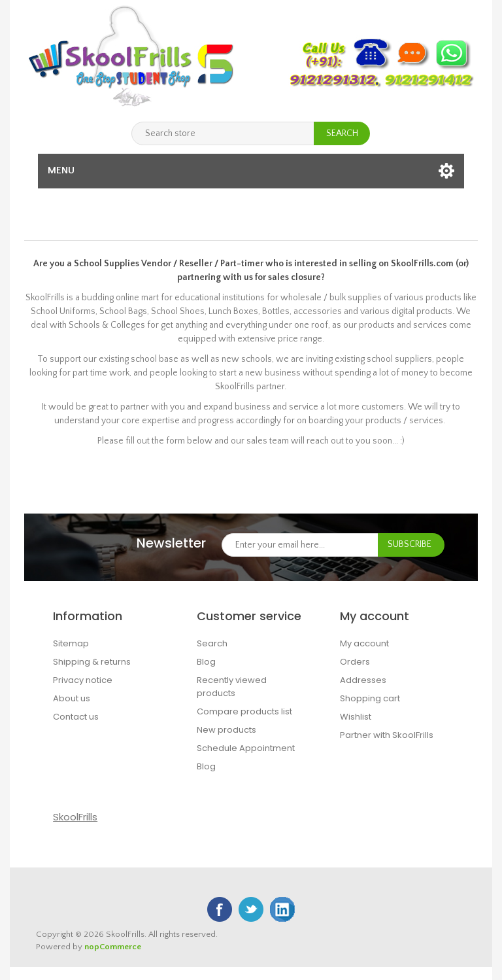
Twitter (251, 909)
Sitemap (71, 643)
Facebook (220, 909)
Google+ (282, 909)
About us (72, 698)
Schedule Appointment (246, 748)
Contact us (76, 717)
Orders (355, 662)
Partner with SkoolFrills (387, 735)
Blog (206, 662)
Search (212, 643)
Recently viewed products (232, 687)
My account (364, 643)
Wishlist (356, 717)
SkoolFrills (75, 817)
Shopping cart (370, 698)
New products (226, 730)
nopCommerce (113, 947)
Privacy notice (83, 680)
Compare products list (244, 711)
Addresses (363, 680)
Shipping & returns (92, 662)
